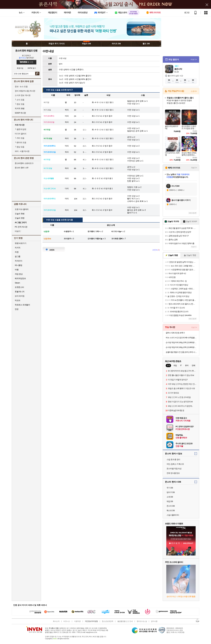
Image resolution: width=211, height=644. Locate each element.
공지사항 (154, 621)
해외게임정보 (20, 278)
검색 (37, 74)
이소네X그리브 (50, 189)
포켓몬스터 (19, 287)
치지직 (18, 248)
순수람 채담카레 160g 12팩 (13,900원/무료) (181, 342)
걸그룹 (18, 256)
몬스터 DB (171, 506)
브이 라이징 (20, 296)
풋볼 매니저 (20, 292)
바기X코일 (48, 168)
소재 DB (170, 497)
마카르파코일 (49, 122)
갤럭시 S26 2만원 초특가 (175, 333)
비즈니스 (67, 621)
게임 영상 (19, 274)
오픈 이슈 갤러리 (22, 209)
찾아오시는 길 (142, 621)
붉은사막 (178, 69)
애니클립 (18, 265)
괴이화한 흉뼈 (117, 239)
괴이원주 (67, 239)
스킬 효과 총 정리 (173, 459)
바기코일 (47, 110)
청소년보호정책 (107, 621)
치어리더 (18, 261)
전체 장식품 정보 (173, 473)
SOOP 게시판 (20, 113)
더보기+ (194, 59)
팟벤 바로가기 (21, 243)
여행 (17, 270)
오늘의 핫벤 (20, 214)
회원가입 (20, 68)
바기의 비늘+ (117, 231)
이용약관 (77, 621)
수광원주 (67, 231)
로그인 (187, 13)
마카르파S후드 (50, 146)
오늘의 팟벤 (20, 218)
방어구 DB (171, 492)
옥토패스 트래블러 (22, 305)
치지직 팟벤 (20, 108)
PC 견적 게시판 (21, 227)
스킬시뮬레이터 (173, 515)
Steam (17, 283)
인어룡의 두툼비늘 (95, 239)
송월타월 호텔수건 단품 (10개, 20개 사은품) (181, 352)
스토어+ (194, 91)
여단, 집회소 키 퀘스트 (175, 464)
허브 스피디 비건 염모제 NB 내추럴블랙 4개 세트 (181, 338)
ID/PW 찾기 (32, 68)
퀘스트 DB (171, 510)
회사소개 (56, 621)
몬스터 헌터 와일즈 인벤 (26, 51)
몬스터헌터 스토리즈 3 (24, 163)
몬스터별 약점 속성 (174, 469)
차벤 (17, 252)
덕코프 (18, 300)
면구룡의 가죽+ (94, 231)
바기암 (46, 102)
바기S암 (47, 130)
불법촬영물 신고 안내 (125, 621)
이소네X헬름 (49, 178)
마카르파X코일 (50, 210)
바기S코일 (48, 138)
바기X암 (47, 160)
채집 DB (170, 501)
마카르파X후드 (50, 199)
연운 (17, 309)
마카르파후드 (49, 116)
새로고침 (192, 213)
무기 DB (170, 488)
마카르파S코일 (50, 152)
